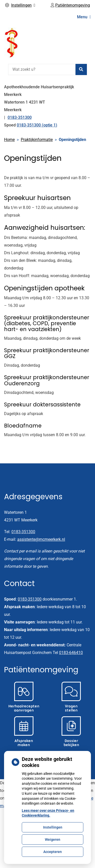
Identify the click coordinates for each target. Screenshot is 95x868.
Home (9, 140)
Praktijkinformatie (37, 140)
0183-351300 (23, 532)
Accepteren (53, 852)
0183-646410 (71, 653)
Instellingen (53, 827)
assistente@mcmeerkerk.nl (41, 539)
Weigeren (53, 839)
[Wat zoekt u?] (42, 69)
